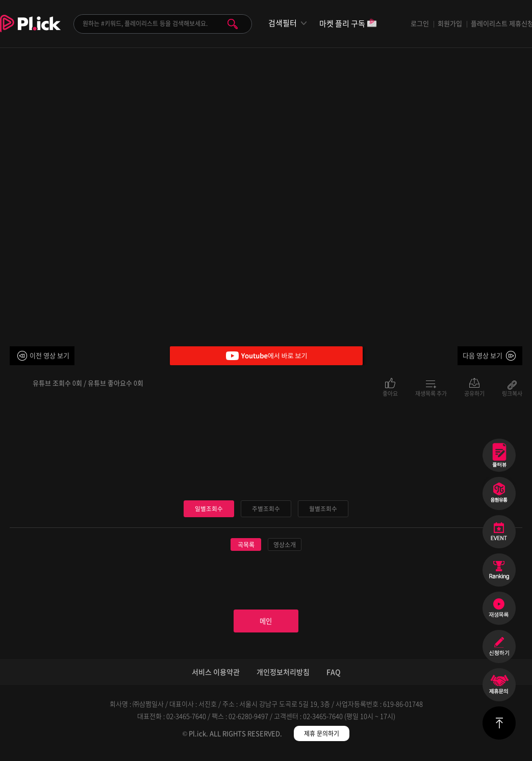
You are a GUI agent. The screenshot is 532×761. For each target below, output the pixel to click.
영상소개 (285, 545)
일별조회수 (209, 509)
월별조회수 (323, 509)
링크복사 (512, 393)
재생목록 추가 (431, 393)
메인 (266, 625)
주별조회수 (266, 509)
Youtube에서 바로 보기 (266, 356)
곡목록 (246, 545)
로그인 (420, 23)
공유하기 (474, 393)
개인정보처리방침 (283, 679)
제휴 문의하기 (322, 741)
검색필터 (283, 23)
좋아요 (390, 393)
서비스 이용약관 (216, 679)
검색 (233, 24)
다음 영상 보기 (483, 355)
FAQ (334, 679)
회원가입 (450, 23)
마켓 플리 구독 (348, 24)
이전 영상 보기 (49, 355)
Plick (30, 31)
